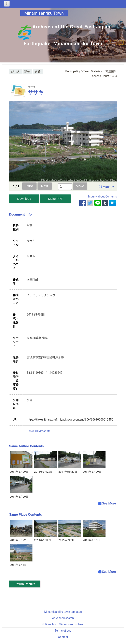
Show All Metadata (39, 431)
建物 (27, 72)
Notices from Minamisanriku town (63, 624)
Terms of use (63, 631)
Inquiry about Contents (103, 196)
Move (80, 186)
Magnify (108, 187)
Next (45, 186)
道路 (38, 72)
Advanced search (63, 618)
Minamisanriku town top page (63, 612)
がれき (16, 72)
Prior (29, 186)
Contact (63, 637)
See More (107, 503)
